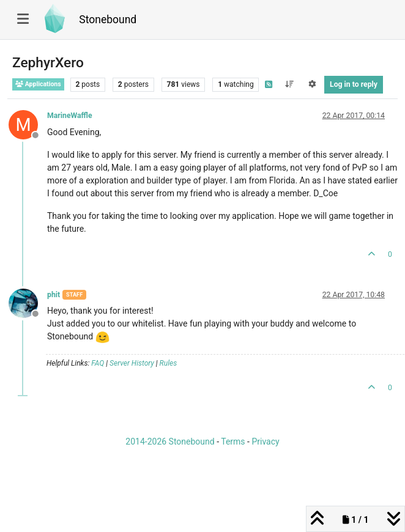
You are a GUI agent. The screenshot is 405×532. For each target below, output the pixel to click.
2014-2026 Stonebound (170, 441)
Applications (38, 84)
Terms (233, 441)
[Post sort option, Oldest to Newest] (289, 84)
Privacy (265, 441)
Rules (169, 363)
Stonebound (108, 20)
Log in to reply (354, 84)
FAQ (98, 363)
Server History (132, 363)
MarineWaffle (70, 116)
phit (54, 295)
